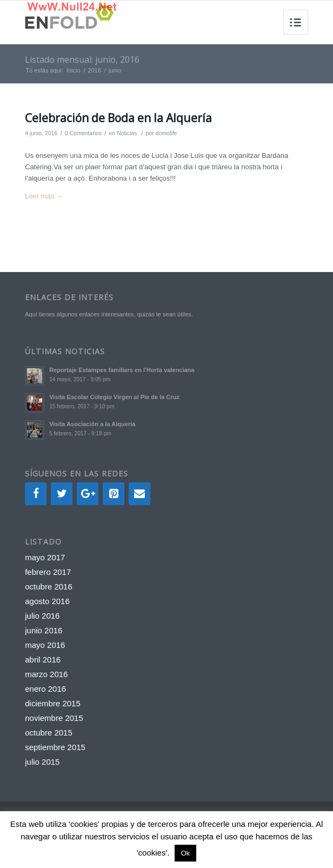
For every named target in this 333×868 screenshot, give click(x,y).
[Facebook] (36, 494)
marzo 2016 (46, 674)
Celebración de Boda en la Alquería (118, 118)
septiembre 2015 (55, 747)
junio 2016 (44, 630)
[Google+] (88, 494)
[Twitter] (62, 494)
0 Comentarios (83, 133)
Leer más (44, 196)
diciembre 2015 (53, 703)
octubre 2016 (49, 587)
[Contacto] (139, 494)
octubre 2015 (49, 733)
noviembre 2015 (54, 718)
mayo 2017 (45, 557)
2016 (95, 70)
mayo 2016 (45, 645)
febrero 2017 (48, 572)
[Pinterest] (114, 494)
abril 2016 (43, 660)
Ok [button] (186, 853)
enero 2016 (45, 689)
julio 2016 (42, 616)
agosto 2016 (47, 601)
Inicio (74, 70)
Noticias (127, 133)
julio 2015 (42, 762)
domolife (166, 133)
